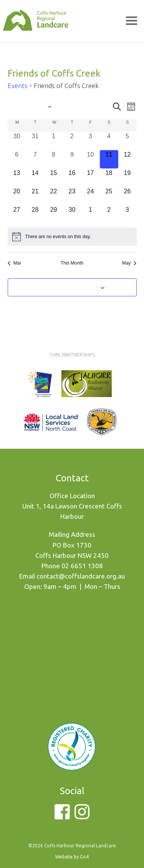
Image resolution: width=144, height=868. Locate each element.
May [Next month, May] (129, 263)
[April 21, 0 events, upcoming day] (35, 196)
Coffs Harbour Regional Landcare (36, 31)
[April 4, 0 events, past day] (109, 141)
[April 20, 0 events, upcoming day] (17, 196)
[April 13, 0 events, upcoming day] (17, 178)
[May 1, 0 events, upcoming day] (91, 214)
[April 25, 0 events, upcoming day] (109, 196)
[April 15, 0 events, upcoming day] (54, 178)
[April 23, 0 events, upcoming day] (72, 196)
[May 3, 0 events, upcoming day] (127, 214)
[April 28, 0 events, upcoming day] (35, 214)
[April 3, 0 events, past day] (91, 141)
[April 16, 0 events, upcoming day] (72, 178)
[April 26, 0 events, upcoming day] (127, 196)
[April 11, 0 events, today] (109, 159)
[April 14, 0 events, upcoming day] (35, 178)
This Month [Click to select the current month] (72, 263)
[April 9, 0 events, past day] (72, 159)
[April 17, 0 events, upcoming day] (91, 178)
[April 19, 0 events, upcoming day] (127, 178)
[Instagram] (82, 816)
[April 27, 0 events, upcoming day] (17, 214)
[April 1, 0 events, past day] (54, 141)
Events (18, 86)
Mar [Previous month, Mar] (15, 263)
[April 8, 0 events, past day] (54, 159)
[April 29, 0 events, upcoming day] (54, 214)
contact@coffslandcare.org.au (81, 576)
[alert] (72, 237)
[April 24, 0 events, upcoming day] (91, 196)
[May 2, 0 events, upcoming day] (109, 214)
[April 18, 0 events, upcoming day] (109, 178)
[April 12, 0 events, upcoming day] (127, 159)
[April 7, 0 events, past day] (35, 159)
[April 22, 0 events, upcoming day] (54, 196)
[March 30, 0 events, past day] (17, 141)
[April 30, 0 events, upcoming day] (72, 214)
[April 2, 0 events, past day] (72, 141)
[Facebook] (62, 816)
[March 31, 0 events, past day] (35, 141)
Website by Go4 (72, 857)
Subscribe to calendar (68, 287)
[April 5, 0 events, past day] (127, 141)
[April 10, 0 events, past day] (91, 159)
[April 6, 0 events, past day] (17, 159)
